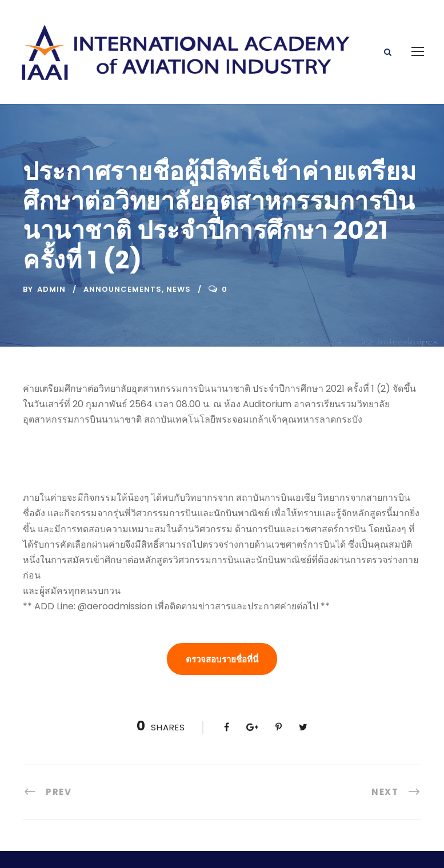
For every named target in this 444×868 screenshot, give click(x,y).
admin (51, 250)
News (179, 250)
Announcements (123, 250)
